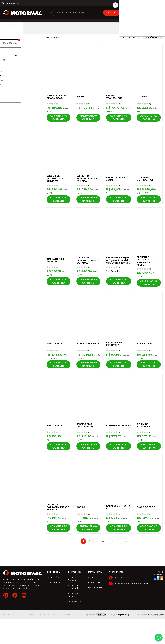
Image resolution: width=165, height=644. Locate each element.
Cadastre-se (94, 601)
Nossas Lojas (53, 601)
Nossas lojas (134, 3)
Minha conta (94, 606)
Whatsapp (159, 638)
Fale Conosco (74, 625)
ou (138, 11)
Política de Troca (73, 619)
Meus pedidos (95, 611)
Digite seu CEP (13, 3)
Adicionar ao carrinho (58, 119)
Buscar (111, 13)
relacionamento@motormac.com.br (132, 607)
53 (118, 565)
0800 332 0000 (153, 3)
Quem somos (53, 606)
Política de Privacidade (73, 610)
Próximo (125, 565)
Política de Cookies (73, 602)
